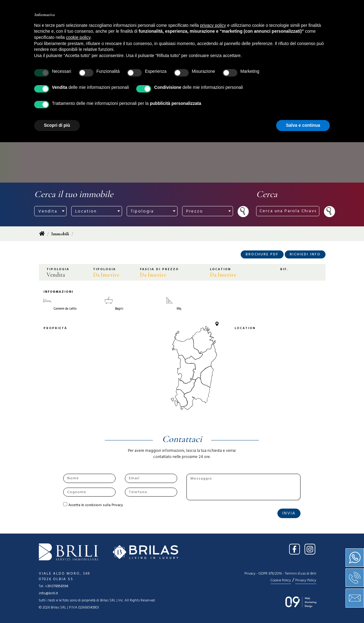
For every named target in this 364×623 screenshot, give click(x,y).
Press (240, 24)
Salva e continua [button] (303, 606)
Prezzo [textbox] (195, 211)
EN (319, 9)
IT (307, 9)
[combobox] (50, 211)
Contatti (270, 24)
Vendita (157, 24)
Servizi (188, 24)
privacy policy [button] (213, 506)
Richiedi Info (305, 254)
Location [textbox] (86, 211)
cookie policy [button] (78, 518)
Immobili (60, 234)
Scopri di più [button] (57, 606)
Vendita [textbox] (48, 211)
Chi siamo (128, 27)
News (215, 24)
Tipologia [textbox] (142, 211)
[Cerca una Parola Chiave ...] (244, 9)
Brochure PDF (262, 254)
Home (102, 24)
